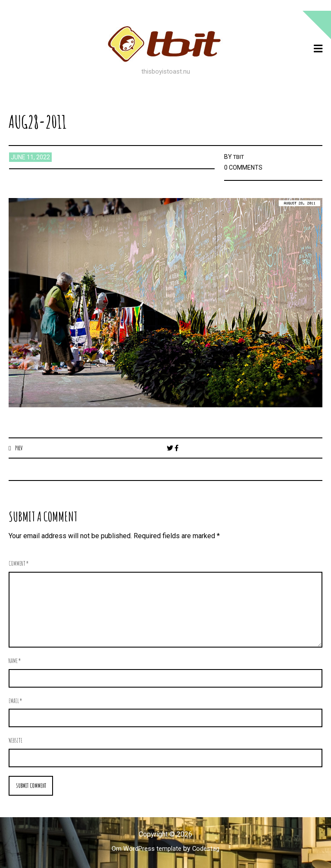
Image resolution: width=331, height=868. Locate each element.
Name (15, 661)
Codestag (209, 849)
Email (16, 701)
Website (16, 741)
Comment (19, 564)
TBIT (240, 157)
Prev (20, 448)
